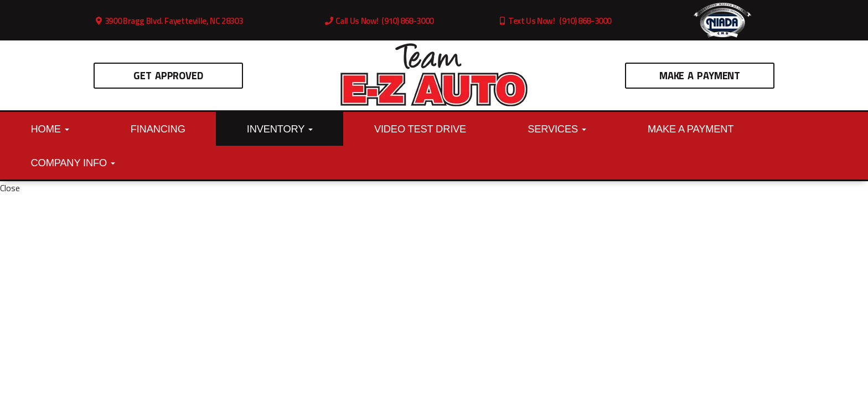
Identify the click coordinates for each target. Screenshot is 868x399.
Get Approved (168, 75)
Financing (158, 129)
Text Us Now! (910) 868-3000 (555, 21)
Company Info (73, 163)
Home (50, 129)
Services (557, 129)
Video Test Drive (420, 129)
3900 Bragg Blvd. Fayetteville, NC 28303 (169, 21)
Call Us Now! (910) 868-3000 (379, 21)
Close (10, 188)
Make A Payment (700, 75)
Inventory (280, 129)
